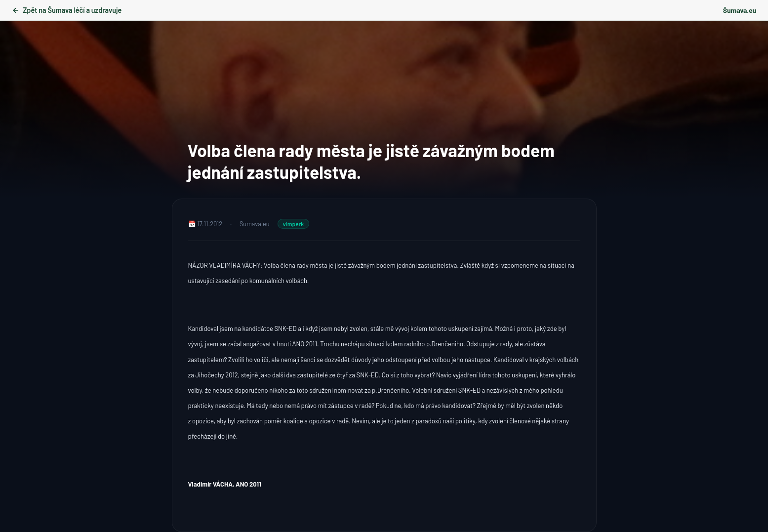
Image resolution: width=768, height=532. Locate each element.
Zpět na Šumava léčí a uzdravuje (67, 10)
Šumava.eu (740, 10)
